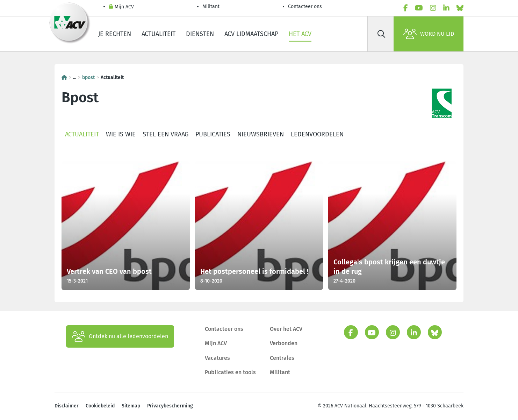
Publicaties (213, 134)
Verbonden (284, 343)
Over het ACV (286, 329)
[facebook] (406, 8)
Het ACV (300, 34)
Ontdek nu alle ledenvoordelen (120, 336)
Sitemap (131, 406)
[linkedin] (446, 8)
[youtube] (419, 8)
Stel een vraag (166, 134)
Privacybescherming (170, 406)
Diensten (200, 34)
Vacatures (217, 358)
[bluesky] (460, 8)
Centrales (282, 358)
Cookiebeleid (100, 406)
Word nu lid (429, 34)
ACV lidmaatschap (251, 34)
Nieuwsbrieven (261, 134)
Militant (211, 6)
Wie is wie (121, 134)
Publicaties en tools (230, 372)
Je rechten (115, 34)
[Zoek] (381, 34)
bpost (88, 77)
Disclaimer (67, 406)
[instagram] (433, 8)
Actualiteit (159, 34)
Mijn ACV (121, 7)
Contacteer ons (305, 6)
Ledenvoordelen (317, 134)
